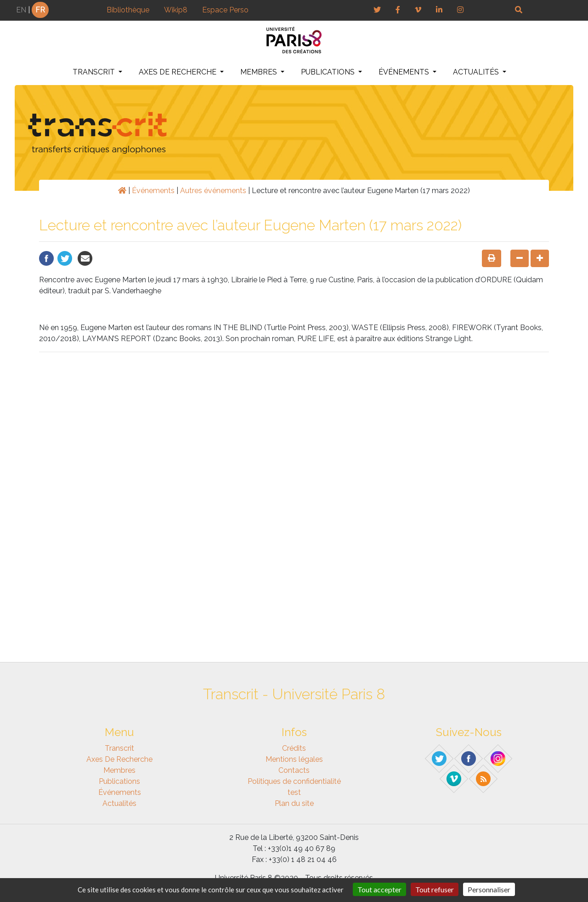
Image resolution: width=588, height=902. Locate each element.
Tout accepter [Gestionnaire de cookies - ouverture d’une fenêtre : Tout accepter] (379, 889)
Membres (260, 72)
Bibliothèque (128, 10)
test (294, 792)
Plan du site (294, 803)
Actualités (477, 72)
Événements (405, 72)
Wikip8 (176, 10)
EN (21, 10)
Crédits (294, 748)
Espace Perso (225, 10)
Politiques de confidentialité (294, 781)
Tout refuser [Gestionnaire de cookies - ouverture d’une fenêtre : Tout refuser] (435, 889)
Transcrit (95, 72)
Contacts (294, 770)
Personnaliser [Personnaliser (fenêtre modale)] (489, 889)
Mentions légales (294, 759)
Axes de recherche (178, 72)
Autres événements (213, 191)
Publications (329, 72)
